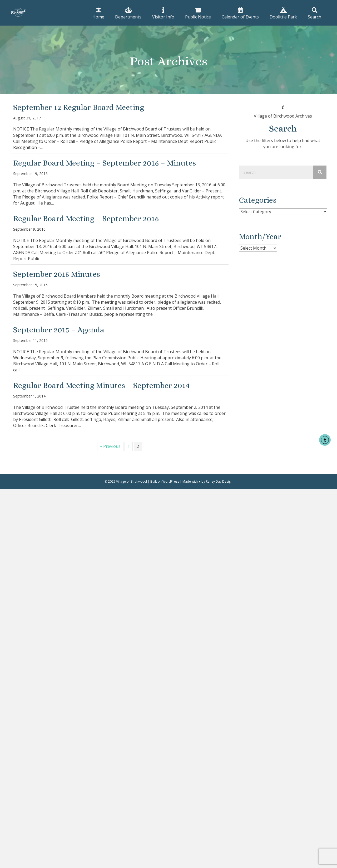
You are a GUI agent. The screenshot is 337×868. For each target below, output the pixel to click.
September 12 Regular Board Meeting (79, 107)
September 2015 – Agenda (59, 330)
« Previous (110, 446)
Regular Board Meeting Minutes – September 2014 (101, 385)
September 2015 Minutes (57, 274)
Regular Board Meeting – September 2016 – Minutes (105, 163)
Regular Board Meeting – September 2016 (86, 219)
